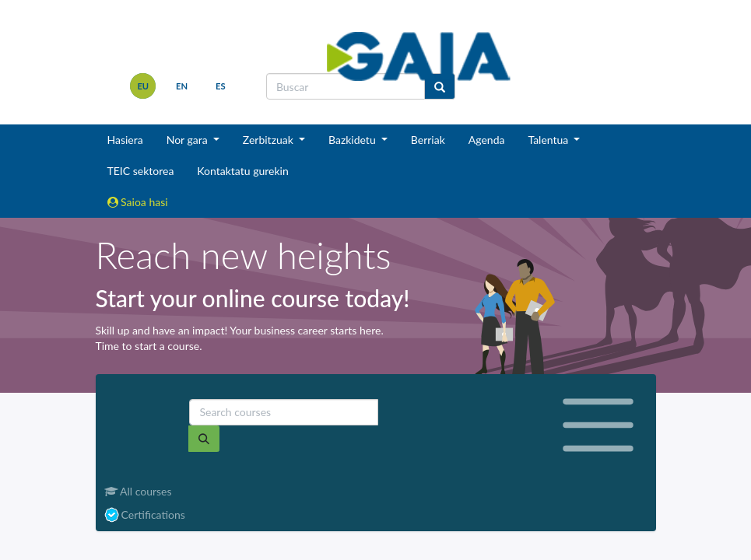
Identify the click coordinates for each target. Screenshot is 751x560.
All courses (138, 491)
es (221, 86)
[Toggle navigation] (598, 425)
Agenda (487, 140)
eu (143, 86)
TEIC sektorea (141, 171)
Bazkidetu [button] (353, 140)
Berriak (428, 140)
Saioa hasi (138, 202)
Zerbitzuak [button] (270, 140)
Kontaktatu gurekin (242, 171)
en (182, 86)
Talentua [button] (549, 140)
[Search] (204, 439)
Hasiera (125, 140)
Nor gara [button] (189, 140)
